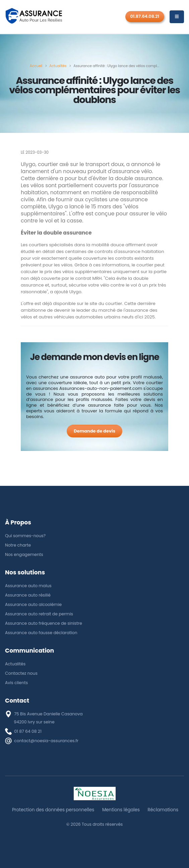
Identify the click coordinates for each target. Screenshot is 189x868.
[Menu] (177, 17)
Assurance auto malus (28, 586)
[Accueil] (36, 66)
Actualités (15, 664)
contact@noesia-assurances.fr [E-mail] (46, 741)
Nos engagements (24, 554)
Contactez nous (21, 673)
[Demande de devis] (94, 431)
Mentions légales (121, 810)
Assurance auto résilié (28, 595)
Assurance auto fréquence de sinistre (44, 623)
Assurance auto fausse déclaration (41, 633)
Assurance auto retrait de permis (39, 614)
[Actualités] (58, 66)
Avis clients (16, 683)
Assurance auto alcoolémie (33, 604)
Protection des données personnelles (53, 810)
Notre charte (18, 545)
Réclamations (163, 810)
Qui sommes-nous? (25, 536)
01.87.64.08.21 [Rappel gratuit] (145, 16)
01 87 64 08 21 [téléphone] (28, 731)
